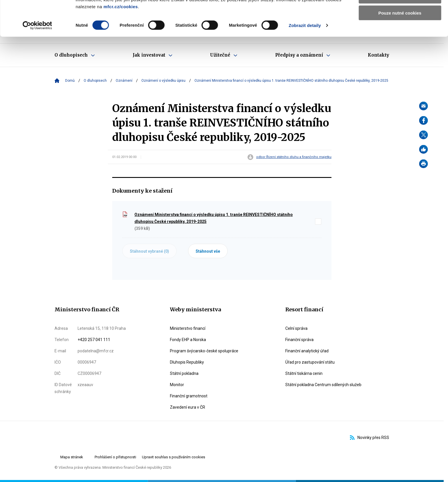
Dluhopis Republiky (187, 362)
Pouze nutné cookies (400, 48)
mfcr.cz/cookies (121, 42)
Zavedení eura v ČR (188, 407)
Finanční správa (299, 340)
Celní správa (296, 328)
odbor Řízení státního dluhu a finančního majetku (294, 157)
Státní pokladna (184, 373)
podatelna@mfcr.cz (96, 351)
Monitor (177, 385)
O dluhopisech (95, 81)
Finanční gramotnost (189, 396)
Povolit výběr (400, 31)
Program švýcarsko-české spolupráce (204, 351)
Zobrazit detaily (305, 61)
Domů (70, 81)
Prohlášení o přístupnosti (115, 457)
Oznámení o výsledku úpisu (163, 81)
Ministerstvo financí (188, 328)
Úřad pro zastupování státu (310, 362)
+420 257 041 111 (94, 340)
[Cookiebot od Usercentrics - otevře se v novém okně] (37, 61)
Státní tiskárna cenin (304, 373)
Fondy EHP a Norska (188, 340)
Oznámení (124, 81)
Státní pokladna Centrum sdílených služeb (323, 385)
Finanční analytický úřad (307, 351)
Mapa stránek (72, 457)
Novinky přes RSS (370, 438)
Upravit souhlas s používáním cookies (174, 457)
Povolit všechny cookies (400, 14)
